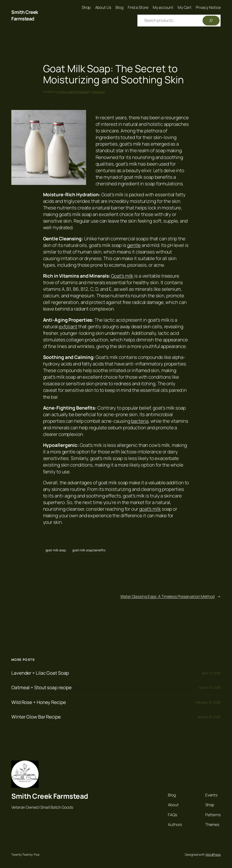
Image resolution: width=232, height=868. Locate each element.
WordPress (213, 854)
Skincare (99, 92)
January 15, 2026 (209, 717)
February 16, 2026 (208, 702)
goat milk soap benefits (89, 550)
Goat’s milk (122, 276)
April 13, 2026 (211, 673)
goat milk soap (56, 550)
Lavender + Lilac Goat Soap (40, 673)
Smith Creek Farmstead (25, 15)
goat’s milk (150, 509)
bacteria (140, 421)
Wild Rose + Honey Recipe (39, 702)
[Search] (211, 21)
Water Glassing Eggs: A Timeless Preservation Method (167, 596)
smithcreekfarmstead (73, 92)
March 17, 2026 (210, 688)
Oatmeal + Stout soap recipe (41, 688)
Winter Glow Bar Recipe (36, 717)
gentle (134, 245)
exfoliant (68, 326)
